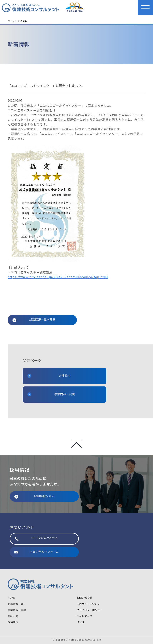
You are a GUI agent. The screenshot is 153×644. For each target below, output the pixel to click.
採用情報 (13, 622)
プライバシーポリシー (90, 610)
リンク (80, 622)
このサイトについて (88, 604)
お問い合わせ (84, 598)
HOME (12, 598)
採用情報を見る (34, 496)
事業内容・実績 (51, 394)
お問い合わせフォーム (37, 552)
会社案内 (49, 376)
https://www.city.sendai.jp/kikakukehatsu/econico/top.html (58, 277)
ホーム (11, 21)
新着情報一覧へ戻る (34, 320)
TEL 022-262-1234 (36, 539)
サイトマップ (84, 616)
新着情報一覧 (16, 604)
